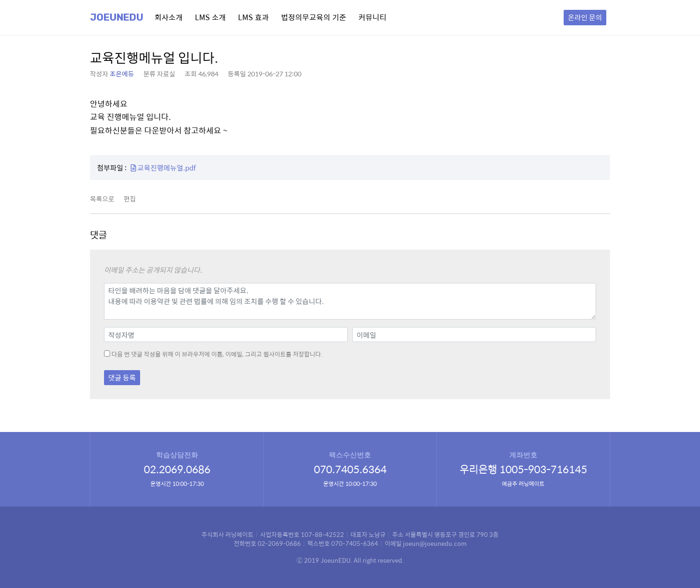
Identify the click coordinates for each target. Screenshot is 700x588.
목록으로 (102, 199)
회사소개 (169, 17)
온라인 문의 (585, 17)
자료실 (166, 74)
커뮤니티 (372, 17)
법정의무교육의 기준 (314, 17)
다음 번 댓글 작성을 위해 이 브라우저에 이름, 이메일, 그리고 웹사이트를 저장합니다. (217, 354)
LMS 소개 (210, 17)
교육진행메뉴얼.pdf (163, 167)
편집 (130, 199)
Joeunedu (117, 17)
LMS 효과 (253, 17)
